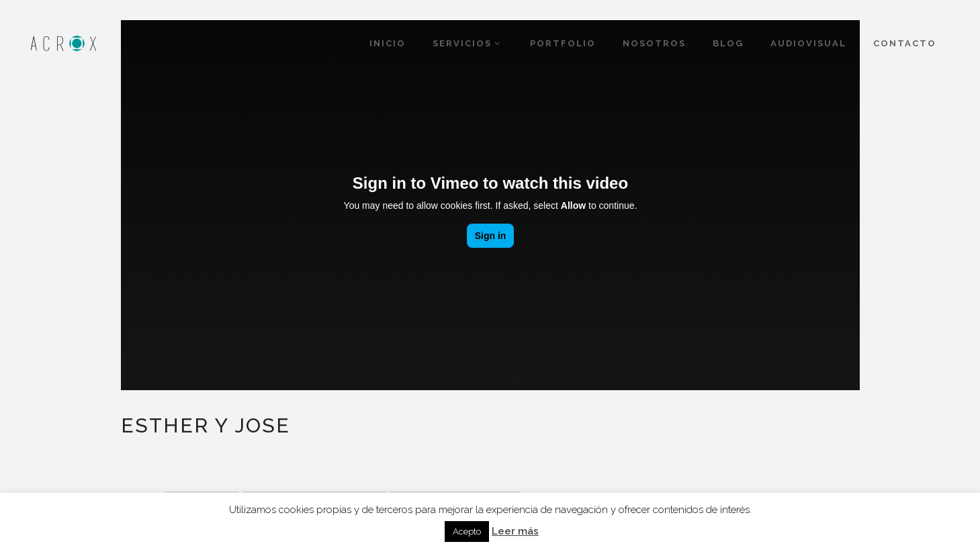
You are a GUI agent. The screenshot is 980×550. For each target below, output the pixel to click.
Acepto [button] (467, 532)
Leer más (515, 531)
